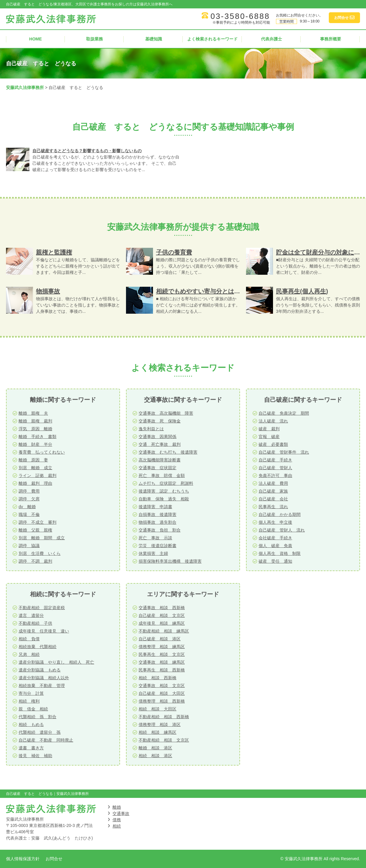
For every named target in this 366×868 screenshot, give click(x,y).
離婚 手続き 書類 (37, 437)
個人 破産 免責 (275, 546)
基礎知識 (154, 39)
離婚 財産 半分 (35, 444)
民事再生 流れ (273, 507)
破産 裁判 (269, 429)
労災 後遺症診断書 (157, 546)
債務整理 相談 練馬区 (162, 647)
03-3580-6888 (240, 16)
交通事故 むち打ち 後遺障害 (168, 452)
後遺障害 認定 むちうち (164, 491)
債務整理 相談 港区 (160, 724)
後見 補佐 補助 (35, 756)
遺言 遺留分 (31, 615)
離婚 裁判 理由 (35, 483)
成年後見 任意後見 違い (44, 631)
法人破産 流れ (273, 421)
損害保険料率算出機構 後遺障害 (170, 561)
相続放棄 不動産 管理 (42, 686)
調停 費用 (29, 491)
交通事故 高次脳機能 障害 (166, 413)
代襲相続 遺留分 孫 (40, 732)
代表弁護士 (271, 39)
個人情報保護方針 (23, 859)
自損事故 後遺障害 (157, 514)
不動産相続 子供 (35, 623)
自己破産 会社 (273, 499)
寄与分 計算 (31, 693)
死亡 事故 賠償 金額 (162, 475)
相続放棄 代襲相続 (37, 647)
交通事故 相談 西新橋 (162, 608)
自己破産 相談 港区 (160, 639)
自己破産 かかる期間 (280, 514)
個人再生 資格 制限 (280, 553)
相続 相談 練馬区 (157, 732)
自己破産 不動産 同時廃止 (46, 740)
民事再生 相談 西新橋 (162, 670)
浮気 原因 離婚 (35, 429)
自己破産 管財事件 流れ (284, 452)
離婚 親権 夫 (33, 413)
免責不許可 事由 (275, 475)
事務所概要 (331, 39)
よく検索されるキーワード (212, 39)
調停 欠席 (29, 499)
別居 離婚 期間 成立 (42, 538)
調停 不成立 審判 (37, 522)
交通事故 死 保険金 (160, 421)
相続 (117, 826)
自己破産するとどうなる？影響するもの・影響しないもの (87, 151)
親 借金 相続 (33, 709)
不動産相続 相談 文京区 (164, 740)
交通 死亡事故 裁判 (160, 444)
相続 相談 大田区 (157, 709)
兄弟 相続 (29, 654)
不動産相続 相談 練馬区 (164, 631)
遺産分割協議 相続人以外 (44, 678)
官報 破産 (269, 437)
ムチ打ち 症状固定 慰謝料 (166, 483)
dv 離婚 (27, 507)
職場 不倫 (29, 514)
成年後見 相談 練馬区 (162, 623)
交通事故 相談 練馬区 (162, 662)
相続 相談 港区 (155, 756)
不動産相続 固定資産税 (42, 608)
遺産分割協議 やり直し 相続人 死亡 (56, 662)
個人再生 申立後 (275, 522)
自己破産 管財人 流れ (282, 530)
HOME (35, 39)
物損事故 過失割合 (157, 522)
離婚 (117, 807)
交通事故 (121, 813)
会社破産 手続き (275, 538)
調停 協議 (29, 546)
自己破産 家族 (273, 491)
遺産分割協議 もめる (40, 670)
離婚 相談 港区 (155, 748)
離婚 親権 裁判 (35, 421)
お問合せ (54, 859)
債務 (117, 820)
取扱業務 (94, 39)
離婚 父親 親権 (35, 530)
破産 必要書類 (273, 444)
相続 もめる (31, 724)
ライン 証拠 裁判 (37, 475)
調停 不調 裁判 (35, 561)
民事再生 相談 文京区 (162, 654)
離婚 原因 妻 (33, 460)
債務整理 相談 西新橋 (162, 701)
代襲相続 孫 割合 (37, 717)
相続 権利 (29, 701)
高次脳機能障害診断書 (160, 460)
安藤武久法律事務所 (25, 87)
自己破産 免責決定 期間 (284, 413)
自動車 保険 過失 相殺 (164, 499)
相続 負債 (29, 639)
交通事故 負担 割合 (160, 530)
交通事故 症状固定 (157, 468)
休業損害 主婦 (153, 553)
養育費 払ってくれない (42, 452)
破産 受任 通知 (275, 561)
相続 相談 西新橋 (157, 678)
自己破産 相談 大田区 (162, 693)
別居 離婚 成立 (35, 468)
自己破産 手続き (275, 460)
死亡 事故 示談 (155, 538)
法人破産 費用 (273, 483)
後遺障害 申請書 (155, 507)
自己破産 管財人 (275, 468)
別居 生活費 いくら (40, 553)
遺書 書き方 (31, 748)
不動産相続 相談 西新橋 (164, 717)
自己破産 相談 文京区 (162, 615)
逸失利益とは (151, 429)
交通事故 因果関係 (157, 437)
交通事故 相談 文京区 (162, 686)
